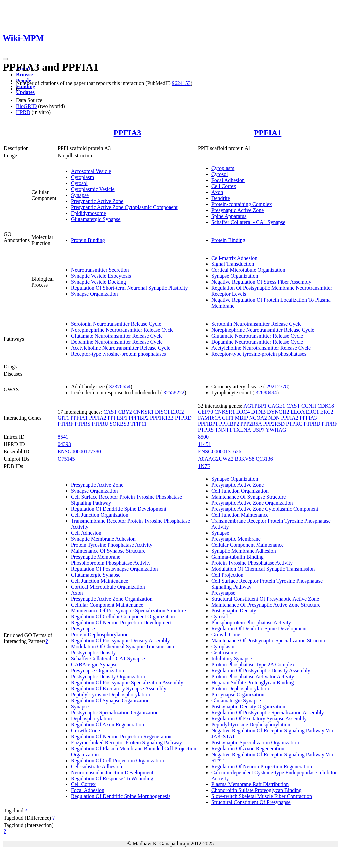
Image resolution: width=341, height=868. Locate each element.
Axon (217, 192)
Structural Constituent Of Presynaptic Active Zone (265, 599)
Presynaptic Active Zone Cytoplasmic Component (124, 207)
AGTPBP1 (255, 406)
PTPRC (294, 424)
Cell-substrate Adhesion (96, 766)
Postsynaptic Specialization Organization (115, 712)
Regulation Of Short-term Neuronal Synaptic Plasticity (130, 288)
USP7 (259, 430)
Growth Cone (85, 730)
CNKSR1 (143, 412)
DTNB (259, 412)
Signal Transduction (233, 264)
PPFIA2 (98, 418)
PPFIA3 (127, 133)
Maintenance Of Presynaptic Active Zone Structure (266, 605)
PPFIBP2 (139, 418)
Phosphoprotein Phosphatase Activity (111, 563)
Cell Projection (227, 575)
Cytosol (79, 183)
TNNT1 (224, 430)
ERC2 (178, 412)
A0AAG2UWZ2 (216, 459)
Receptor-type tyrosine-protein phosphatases (118, 354)
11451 (205, 444)
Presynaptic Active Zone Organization (112, 599)
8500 (203, 437)
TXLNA (242, 430)
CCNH (309, 406)
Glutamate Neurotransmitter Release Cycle (117, 336)
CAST (110, 412)
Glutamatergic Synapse (96, 219)
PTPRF (65, 424)
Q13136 (264, 459)
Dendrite (221, 198)
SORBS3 (119, 424)
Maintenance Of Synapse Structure (108, 551)
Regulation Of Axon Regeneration (107, 724)
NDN (274, 418)
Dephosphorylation (91, 718)
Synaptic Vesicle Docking (98, 282)
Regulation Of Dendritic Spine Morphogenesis (121, 796)
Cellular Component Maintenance (107, 605)
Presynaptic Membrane (96, 557)
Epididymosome (88, 213)
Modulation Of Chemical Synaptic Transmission (123, 647)
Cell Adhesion (86, 533)
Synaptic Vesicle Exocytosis (101, 276)
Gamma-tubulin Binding (238, 557)
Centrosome (224, 653)
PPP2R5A (251, 424)
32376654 (120, 386)
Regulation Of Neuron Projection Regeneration (121, 736)
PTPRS (82, 424)
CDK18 (326, 406)
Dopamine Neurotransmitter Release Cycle (117, 342)
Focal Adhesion (228, 180)
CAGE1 (277, 406)
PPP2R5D (274, 424)
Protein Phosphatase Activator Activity (253, 677)
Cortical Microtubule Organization (248, 270)
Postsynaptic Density (93, 653)
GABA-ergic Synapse (94, 665)
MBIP (242, 418)
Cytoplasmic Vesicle (93, 189)
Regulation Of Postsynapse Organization (114, 569)
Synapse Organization (94, 294)
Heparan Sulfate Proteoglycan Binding (253, 683)
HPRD (23, 112)
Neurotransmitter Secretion (100, 270)
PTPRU (100, 424)
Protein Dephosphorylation (100, 635)
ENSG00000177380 (79, 452)
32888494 (266, 392)
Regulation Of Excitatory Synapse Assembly (119, 689)
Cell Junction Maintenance (100, 581)
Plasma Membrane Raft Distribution (250, 784)
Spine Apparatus (229, 216)
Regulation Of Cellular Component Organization (123, 617)
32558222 (174, 392)
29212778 (277, 386)
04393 (64, 444)
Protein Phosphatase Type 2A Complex (253, 665)
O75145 (66, 459)
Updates (25, 92)
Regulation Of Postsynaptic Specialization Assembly (127, 683)
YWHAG (276, 430)
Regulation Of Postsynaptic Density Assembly (120, 641)
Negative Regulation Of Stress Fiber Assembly (261, 282)
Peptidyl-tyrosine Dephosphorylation (110, 694)
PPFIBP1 (118, 418)
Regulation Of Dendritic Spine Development (119, 509)
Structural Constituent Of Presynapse (251, 802)
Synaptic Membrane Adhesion (103, 539)
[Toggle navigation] (5, 59)
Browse (24, 74)
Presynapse (83, 629)
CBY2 (125, 412)
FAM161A (209, 418)
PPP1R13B (162, 418)
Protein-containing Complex (242, 204)
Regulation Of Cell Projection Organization (117, 760)
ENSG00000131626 (220, 452)
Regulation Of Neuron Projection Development (121, 623)
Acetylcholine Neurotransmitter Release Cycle (121, 348)
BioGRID (26, 106)
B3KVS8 (245, 459)
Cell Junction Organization (100, 515)
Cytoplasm (82, 177)
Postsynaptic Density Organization (108, 677)
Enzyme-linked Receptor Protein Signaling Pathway (127, 742)
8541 (63, 437)
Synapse (80, 195)
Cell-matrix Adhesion (234, 258)
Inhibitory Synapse (232, 659)
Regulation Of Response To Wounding (112, 778)
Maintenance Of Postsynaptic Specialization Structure (129, 611)
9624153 (181, 83)
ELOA (298, 412)
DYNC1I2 (278, 412)
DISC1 (162, 412)
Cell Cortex (224, 186)
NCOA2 (258, 418)
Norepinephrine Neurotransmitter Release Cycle (122, 330)
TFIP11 (138, 424)
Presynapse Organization (97, 671)
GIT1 (63, 418)
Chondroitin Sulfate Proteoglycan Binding (257, 790)
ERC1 (313, 412)
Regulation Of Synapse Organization (110, 700)
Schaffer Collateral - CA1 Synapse (248, 222)
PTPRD (183, 418)
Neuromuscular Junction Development (112, 772)
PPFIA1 (268, 133)
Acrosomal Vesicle (91, 171)
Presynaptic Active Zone (97, 201)
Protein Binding (88, 240)
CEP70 (206, 412)
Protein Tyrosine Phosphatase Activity (112, 545)
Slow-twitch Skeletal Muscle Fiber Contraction (262, 796)
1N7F (204, 466)
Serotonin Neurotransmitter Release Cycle (116, 324)
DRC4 (243, 412)
